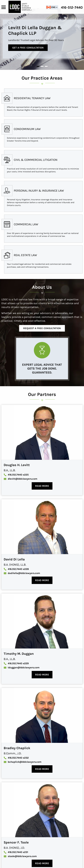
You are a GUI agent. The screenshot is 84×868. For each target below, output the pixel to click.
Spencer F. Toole (16, 842)
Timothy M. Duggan (19, 654)
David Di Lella (14, 559)
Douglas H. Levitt (17, 465)
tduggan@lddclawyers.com (22, 668)
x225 (16, 475)
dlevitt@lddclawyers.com (20, 479)
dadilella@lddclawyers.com (22, 573)
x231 (16, 852)
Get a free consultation (30, 48)
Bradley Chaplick (17, 748)
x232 (16, 758)
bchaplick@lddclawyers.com (23, 762)
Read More (42, 486)
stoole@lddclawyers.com (20, 856)
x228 (16, 569)
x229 (16, 663)
